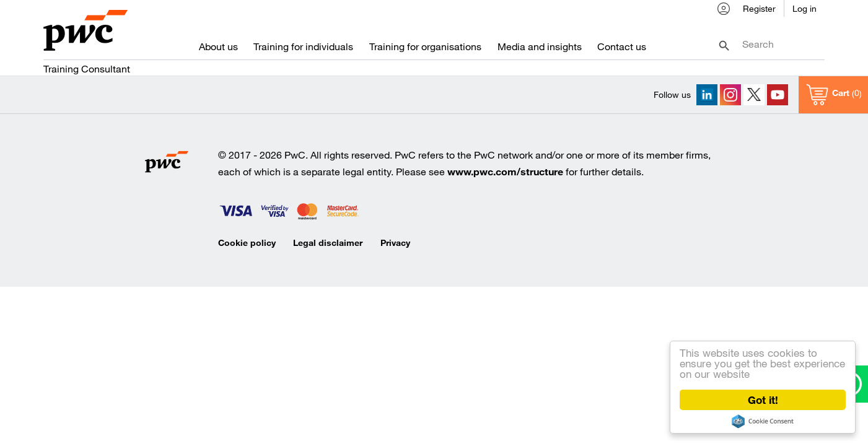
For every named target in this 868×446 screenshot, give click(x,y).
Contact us (622, 49)
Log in (804, 10)
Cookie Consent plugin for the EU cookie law (763, 421)
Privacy (395, 243)
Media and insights (540, 49)
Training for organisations (425, 49)
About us (218, 49)
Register (759, 10)
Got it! (763, 400)
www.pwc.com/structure (505, 171)
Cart (841, 93)
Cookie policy (247, 243)
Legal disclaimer (328, 243)
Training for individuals (303, 49)
